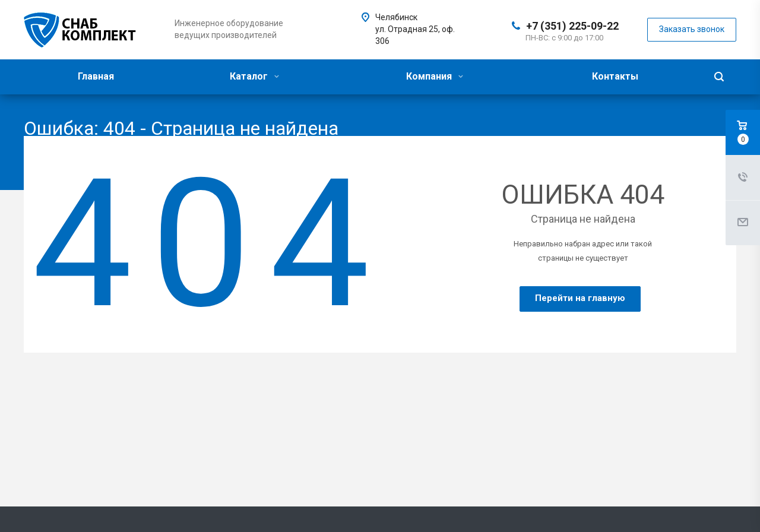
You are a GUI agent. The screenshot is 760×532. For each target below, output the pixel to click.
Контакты (615, 76)
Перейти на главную (580, 298)
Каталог (254, 76)
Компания (435, 76)
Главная (96, 76)
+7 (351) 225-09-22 (572, 26)
